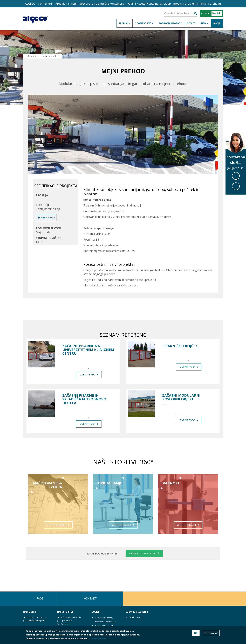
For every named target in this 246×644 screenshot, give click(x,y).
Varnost (64, 624)
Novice (191, 23)
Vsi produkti (46, 218)
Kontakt (90, 598)
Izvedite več (87, 375)
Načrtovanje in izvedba (71, 617)
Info (204, 23)
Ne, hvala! (211, 634)
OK (196, 634)
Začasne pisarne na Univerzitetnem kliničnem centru (88, 350)
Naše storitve (65, 612)
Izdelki (125, 23)
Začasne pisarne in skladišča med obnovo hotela (84, 399)
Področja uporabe (170, 23)
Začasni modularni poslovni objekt (181, 397)
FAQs (40, 598)
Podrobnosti (99, 639)
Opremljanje (66, 621)
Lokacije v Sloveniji (137, 612)
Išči (193, 14)
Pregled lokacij (136, 617)
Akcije (217, 23)
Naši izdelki (30, 612)
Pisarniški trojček (180, 346)
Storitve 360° (144, 23)
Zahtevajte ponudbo (142, 553)
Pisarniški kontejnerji (36, 617)
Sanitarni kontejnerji (36, 621)
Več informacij (56, 525)
